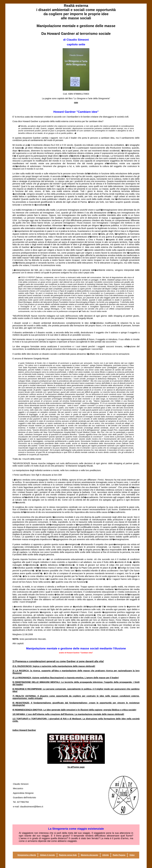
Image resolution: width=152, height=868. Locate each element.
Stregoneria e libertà (27, 855)
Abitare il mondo (47, 855)
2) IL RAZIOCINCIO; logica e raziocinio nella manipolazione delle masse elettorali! (54, 666)
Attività (105, 855)
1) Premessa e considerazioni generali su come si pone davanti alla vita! (58, 661)
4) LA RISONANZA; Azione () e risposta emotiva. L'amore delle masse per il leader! (66, 678)
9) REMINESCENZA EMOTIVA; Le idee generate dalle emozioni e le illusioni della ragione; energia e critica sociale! (74, 710)
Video (132, 855)
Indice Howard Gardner (24, 730)
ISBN (76, 103)
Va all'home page (76, 767)
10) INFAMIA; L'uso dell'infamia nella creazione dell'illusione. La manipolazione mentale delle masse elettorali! (68, 714)
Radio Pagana (119, 855)
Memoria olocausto (89, 855)
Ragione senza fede (68, 855)
